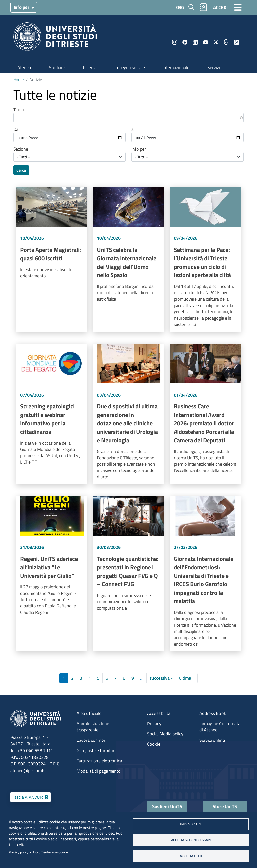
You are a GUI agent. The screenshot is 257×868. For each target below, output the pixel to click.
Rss (237, 42)
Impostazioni (191, 824)
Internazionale (176, 67)
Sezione (21, 149)
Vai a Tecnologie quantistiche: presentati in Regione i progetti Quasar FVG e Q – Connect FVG (128, 574)
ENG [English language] (180, 7)
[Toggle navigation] (238, 7)
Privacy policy (19, 852)
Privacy (154, 724)
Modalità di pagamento (99, 771)
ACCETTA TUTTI (191, 856)
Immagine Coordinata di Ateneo (220, 727)
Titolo (19, 110)
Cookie (154, 744)
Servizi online (212, 740)
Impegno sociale (130, 67)
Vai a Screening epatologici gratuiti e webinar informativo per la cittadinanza (52, 414)
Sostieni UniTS (167, 806)
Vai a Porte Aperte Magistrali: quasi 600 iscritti (52, 259)
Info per (22, 7)
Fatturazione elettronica (99, 761)
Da (16, 129)
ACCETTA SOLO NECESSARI (191, 840)
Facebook (185, 42)
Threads (226, 42)
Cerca (21, 170)
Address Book (213, 713)
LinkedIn (195, 42)
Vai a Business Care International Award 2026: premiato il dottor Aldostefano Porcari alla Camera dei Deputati (205, 414)
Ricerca (90, 67)
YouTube (206, 42)
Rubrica (203, 7)
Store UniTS (225, 806)
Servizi (214, 67)
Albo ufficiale (89, 713)
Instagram (175, 42)
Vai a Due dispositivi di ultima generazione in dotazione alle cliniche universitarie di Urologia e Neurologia (128, 414)
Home (19, 80)
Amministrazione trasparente (93, 727)
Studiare (57, 67)
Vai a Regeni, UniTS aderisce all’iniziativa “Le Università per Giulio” (52, 574)
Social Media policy (165, 734)
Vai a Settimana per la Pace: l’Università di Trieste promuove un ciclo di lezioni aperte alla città (205, 259)
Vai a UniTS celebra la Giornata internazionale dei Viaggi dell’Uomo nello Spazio (128, 259)
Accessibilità (159, 713)
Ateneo (24, 67)
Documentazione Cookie (51, 852)
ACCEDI (220, 7)
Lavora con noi (91, 740)
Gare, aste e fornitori (96, 750)
